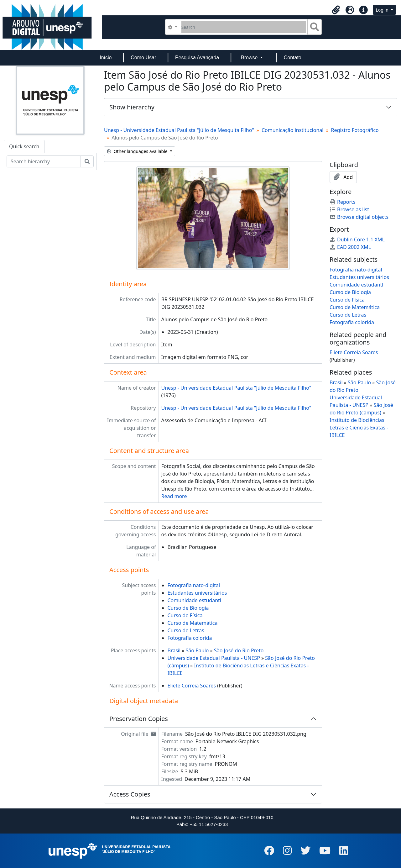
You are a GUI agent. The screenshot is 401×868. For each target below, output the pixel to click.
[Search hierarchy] (44, 161)
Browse (250, 58)
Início (106, 58)
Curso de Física (185, 615)
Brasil (174, 650)
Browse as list (349, 209)
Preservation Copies (139, 719)
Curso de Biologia (188, 608)
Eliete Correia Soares (192, 686)
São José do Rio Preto (239, 650)
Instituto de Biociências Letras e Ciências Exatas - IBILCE (359, 428)
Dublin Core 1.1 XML (357, 239)
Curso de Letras (186, 630)
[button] (336, 10)
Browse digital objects (359, 217)
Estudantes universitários (197, 593)
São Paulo (197, 650)
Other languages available (138, 151)
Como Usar (143, 58)
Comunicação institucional (293, 130)
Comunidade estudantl (194, 600)
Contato (293, 58)
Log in (383, 10)
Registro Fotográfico (355, 130)
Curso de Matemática (193, 623)
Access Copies (130, 794)
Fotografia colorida (190, 638)
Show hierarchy (132, 107)
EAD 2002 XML (350, 247)
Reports (343, 202)
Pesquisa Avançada (197, 58)
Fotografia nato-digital (194, 585)
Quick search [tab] (24, 146)
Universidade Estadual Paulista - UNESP (214, 658)
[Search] (244, 27)
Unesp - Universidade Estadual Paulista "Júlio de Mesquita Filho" (179, 130)
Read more (174, 496)
